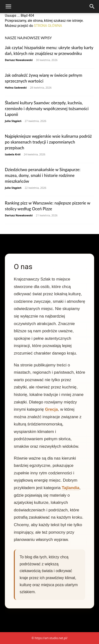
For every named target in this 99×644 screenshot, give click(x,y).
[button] (8, 7)
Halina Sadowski (16, 87)
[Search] (92, 7)
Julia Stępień (13, 121)
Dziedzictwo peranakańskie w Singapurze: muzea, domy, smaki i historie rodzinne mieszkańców (43, 175)
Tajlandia (70, 488)
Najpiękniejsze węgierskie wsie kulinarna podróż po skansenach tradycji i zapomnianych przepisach (48, 142)
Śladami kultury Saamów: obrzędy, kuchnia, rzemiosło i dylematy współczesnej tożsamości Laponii (47, 109)
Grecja (52, 409)
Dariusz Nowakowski (19, 60)
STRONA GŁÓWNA (48, 26)
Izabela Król (13, 154)
